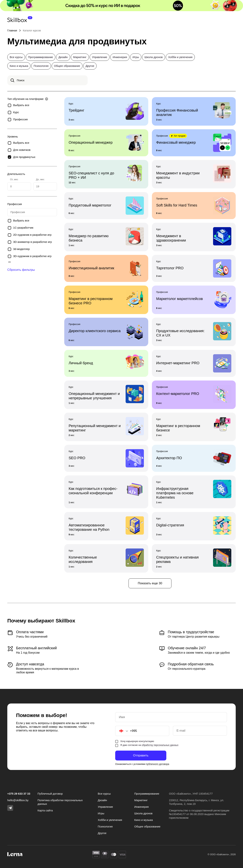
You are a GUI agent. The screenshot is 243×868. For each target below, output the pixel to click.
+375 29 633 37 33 (19, 794)
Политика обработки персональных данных (60, 802)
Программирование (41, 57)
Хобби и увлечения (180, 57)
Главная (12, 30)
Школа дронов (154, 57)
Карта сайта (45, 810)
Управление (100, 57)
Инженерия (120, 57)
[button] (122, 731)
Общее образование (67, 66)
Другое (90, 66)
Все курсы (16, 57)
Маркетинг (80, 57)
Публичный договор (50, 794)
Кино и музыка (19, 66)
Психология (41, 66)
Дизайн (63, 57)
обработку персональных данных (160, 745)
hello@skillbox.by (18, 800)
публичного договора (158, 764)
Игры (136, 57)
